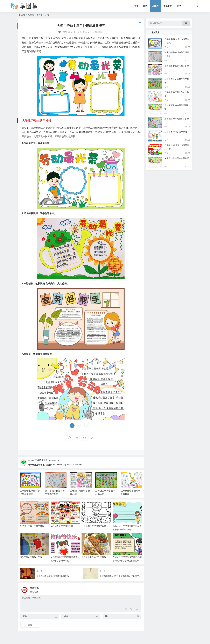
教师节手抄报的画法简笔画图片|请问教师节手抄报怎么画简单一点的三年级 (127, 561)
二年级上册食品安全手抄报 (94, 557)
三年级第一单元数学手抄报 (177, 119)
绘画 (145, 6)
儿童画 (155, 6)
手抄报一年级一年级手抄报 (32, 526)
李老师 (38, 460)
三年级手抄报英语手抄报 (176, 132)
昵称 (25, 616)
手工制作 (168, 6)
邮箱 (66, 616)
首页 (136, 6)
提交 (30, 624)
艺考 (179, 6)
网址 (107, 616)
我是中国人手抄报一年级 (31, 557)
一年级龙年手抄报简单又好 (94, 526)
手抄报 (40, 15)
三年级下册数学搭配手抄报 (177, 66)
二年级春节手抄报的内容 (62, 526)
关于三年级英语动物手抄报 (177, 158)
